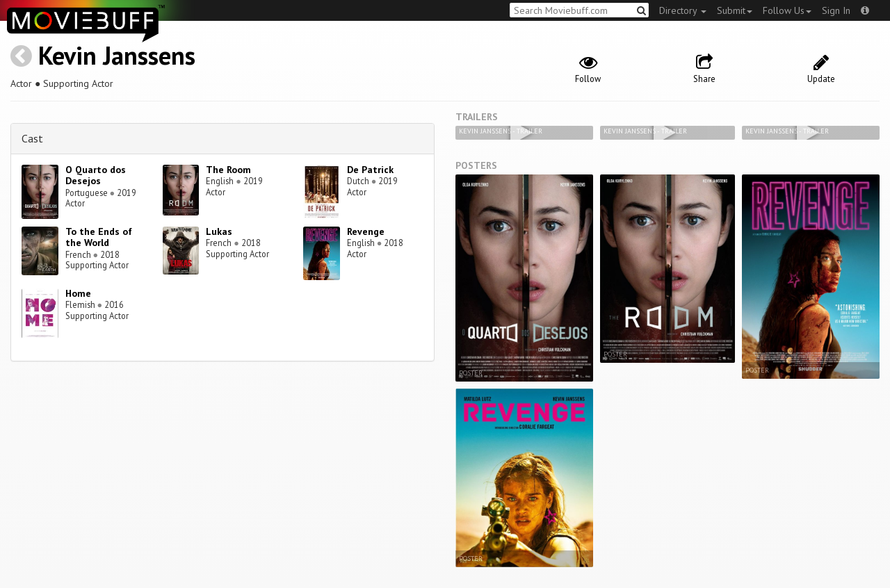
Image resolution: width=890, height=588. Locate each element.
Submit (735, 10)
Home (78, 293)
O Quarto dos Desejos (96, 175)
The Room (228, 170)
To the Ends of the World (99, 237)
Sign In (836, 10)
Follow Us (787, 10)
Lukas (219, 231)
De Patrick (370, 170)
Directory (683, 10)
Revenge (366, 231)
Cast (32, 138)
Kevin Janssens (117, 55)
